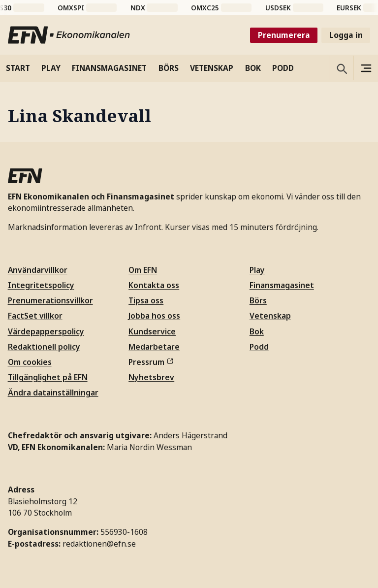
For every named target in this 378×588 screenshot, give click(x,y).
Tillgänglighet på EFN (48, 377)
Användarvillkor (38, 270)
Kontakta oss (154, 285)
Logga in (346, 35)
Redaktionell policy (44, 347)
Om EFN (143, 270)
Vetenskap (270, 316)
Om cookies (30, 362)
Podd (259, 347)
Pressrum (151, 362)
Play (257, 270)
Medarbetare (154, 347)
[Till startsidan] (69, 35)
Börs (258, 300)
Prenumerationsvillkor (50, 300)
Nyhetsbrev (151, 377)
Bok (257, 331)
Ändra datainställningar (53, 392)
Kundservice (152, 331)
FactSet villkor (35, 316)
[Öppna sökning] (341, 68)
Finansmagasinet (282, 285)
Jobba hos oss (154, 316)
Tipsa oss (146, 300)
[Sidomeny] (366, 68)
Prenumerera (284, 35)
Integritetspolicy (41, 285)
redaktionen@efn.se (99, 544)
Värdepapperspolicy (46, 331)
